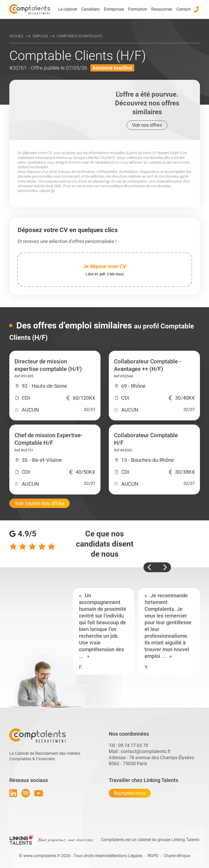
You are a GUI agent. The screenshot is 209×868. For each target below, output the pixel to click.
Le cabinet (67, 9)
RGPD (153, 856)
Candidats (90, 9)
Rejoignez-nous (130, 793)
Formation (138, 9)
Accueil (17, 36)
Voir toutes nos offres (39, 503)
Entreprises (114, 9)
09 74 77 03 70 (133, 745)
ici (108, 181)
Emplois (40, 36)
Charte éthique (177, 856)
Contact (183, 9)
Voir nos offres (147, 125)
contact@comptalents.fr (146, 751)
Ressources (162, 9)
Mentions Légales (126, 856)
